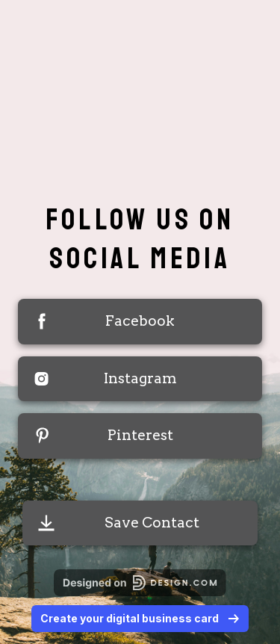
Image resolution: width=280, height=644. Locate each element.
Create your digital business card (140, 618)
